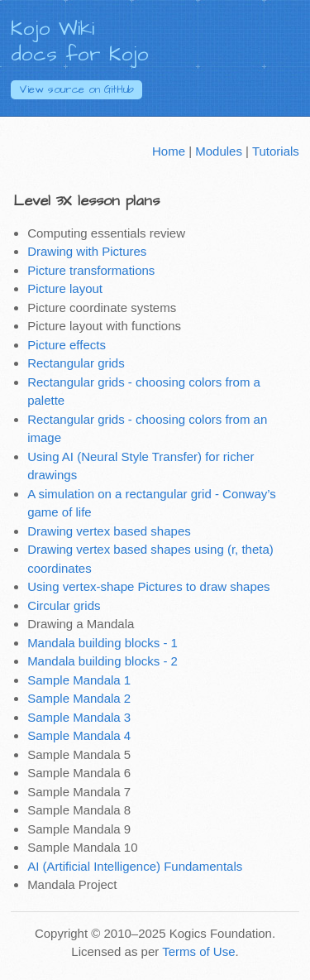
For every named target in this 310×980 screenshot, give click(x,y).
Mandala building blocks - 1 (103, 643)
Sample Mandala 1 (79, 680)
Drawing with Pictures (87, 251)
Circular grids (64, 605)
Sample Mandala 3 (79, 717)
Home (169, 151)
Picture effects (67, 345)
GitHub (76, 89)
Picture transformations (91, 270)
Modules (219, 151)
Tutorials (276, 151)
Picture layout (65, 288)
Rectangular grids (76, 363)
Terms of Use (198, 951)
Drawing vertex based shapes (109, 531)
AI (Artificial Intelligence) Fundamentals (135, 866)
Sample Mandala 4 (79, 735)
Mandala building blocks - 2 (103, 661)
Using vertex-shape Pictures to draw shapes (148, 586)
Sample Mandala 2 (79, 698)
